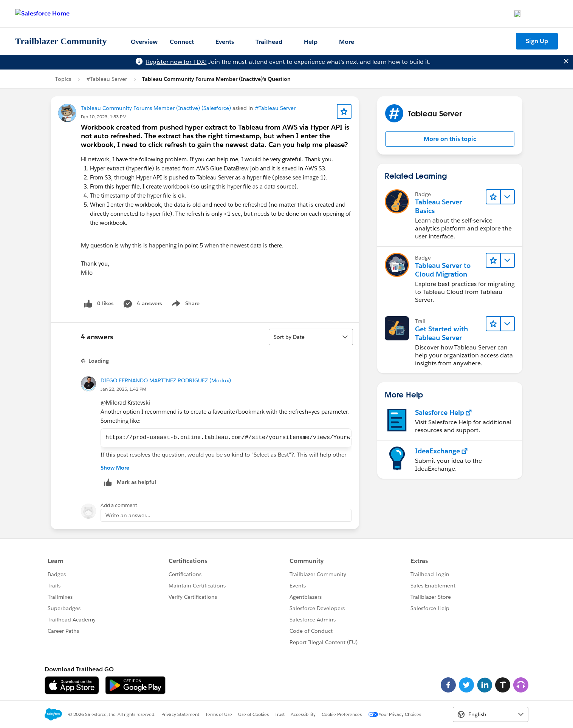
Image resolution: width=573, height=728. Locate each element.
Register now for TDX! (176, 62)
